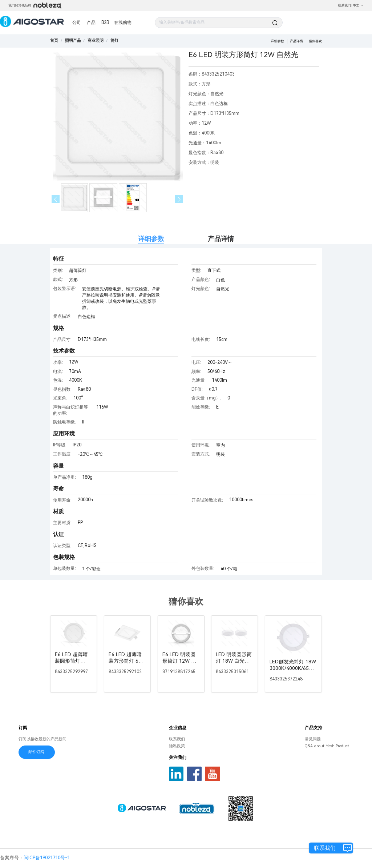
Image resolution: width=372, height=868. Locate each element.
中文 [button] (358, 5)
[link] (73, 41)
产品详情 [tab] (221, 239)
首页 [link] (54, 41)
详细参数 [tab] (151, 239)
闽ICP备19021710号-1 (47, 858)
